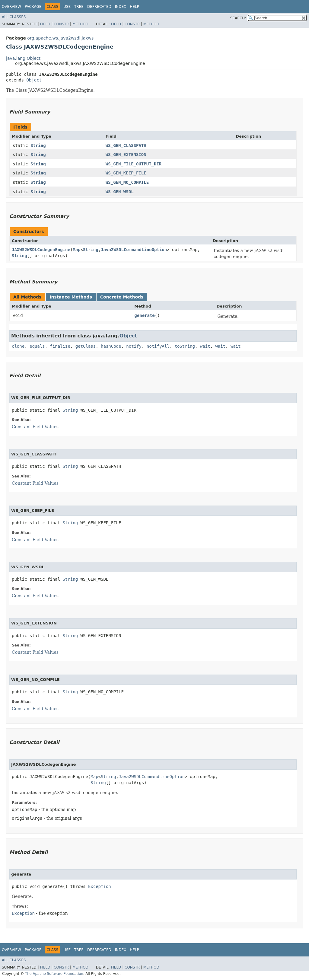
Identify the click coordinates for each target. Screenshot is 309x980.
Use (67, 7)
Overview (11, 7)
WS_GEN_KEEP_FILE (126, 173)
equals (37, 346)
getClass (86, 346)
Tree (79, 7)
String (38, 145)
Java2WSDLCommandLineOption (134, 250)
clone (18, 346)
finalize (60, 346)
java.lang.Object (23, 58)
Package (33, 7)
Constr (61, 24)
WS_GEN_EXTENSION (126, 155)
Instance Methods (71, 297)
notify (134, 346)
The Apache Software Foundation (54, 974)
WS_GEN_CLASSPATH (126, 145)
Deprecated (99, 7)
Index (121, 7)
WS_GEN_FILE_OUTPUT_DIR (134, 164)
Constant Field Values (35, 427)
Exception (100, 886)
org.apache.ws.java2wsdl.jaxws (60, 38)
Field (45, 24)
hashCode (111, 346)
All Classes (14, 17)
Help (134, 7)
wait (205, 346)
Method (80, 24)
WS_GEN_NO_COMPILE (127, 182)
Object (34, 80)
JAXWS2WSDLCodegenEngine (41, 250)
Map (76, 250)
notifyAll (158, 346)
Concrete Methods (122, 297)
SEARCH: (238, 18)
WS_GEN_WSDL (120, 192)
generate (144, 315)
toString (185, 346)
